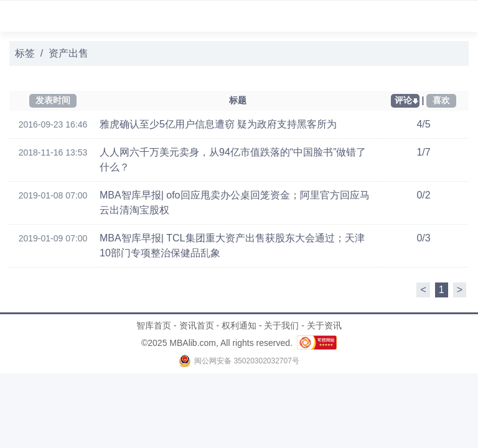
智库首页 (154, 325)
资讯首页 (197, 325)
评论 (403, 100)
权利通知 (239, 325)
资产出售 (68, 53)
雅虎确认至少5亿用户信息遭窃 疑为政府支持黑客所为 (218, 124)
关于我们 (281, 325)
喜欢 (441, 100)
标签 (25, 53)
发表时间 (53, 100)
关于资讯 (324, 325)
